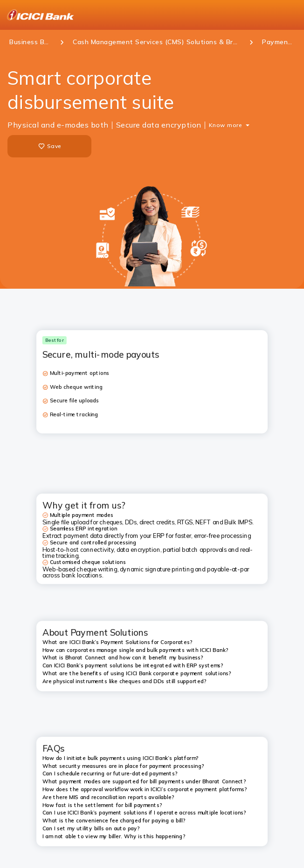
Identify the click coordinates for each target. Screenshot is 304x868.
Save (49, 146)
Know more (226, 125)
